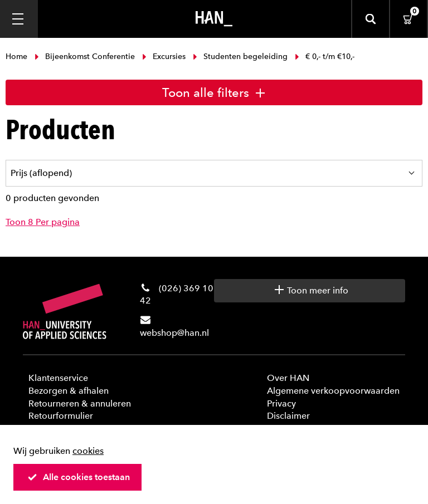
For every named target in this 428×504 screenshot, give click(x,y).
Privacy (281, 403)
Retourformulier (61, 416)
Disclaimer (288, 416)
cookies (88, 451)
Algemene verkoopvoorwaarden (333, 391)
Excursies (164, 57)
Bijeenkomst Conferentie (85, 57)
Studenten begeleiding (240, 57)
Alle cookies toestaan (79, 477)
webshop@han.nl (174, 333)
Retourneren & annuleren (80, 403)
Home (18, 57)
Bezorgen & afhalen (69, 391)
